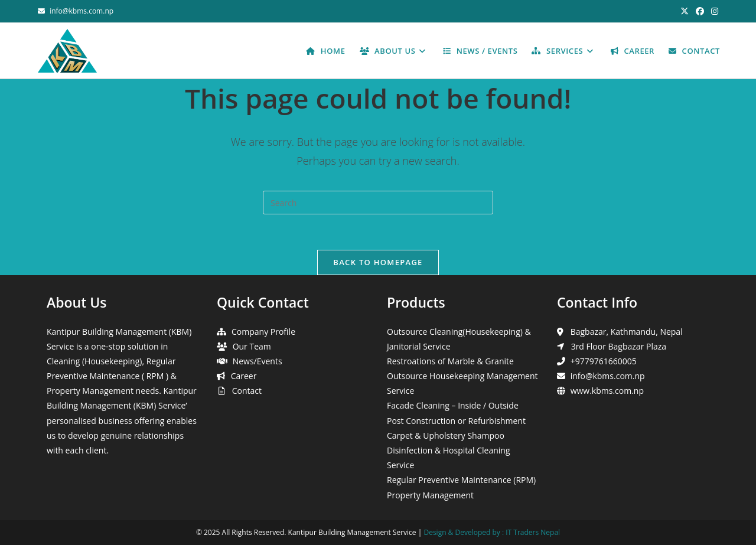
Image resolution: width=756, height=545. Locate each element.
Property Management (430, 495)
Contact (247, 391)
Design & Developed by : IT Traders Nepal (492, 532)
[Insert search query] (378, 203)
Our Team (252, 346)
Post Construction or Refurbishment (456, 421)
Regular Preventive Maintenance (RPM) (461, 480)
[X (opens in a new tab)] (685, 11)
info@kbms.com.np (82, 11)
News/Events (258, 361)
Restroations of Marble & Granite (450, 361)
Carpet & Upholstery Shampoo (446, 435)
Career (244, 376)
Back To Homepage (378, 262)
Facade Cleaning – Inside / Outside (453, 405)
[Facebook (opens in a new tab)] (700, 11)
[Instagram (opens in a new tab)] (713, 11)
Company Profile (263, 332)
